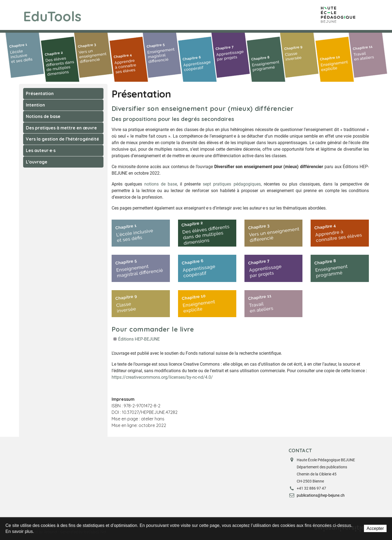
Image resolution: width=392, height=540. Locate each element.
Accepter (375, 528)
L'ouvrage (37, 162)
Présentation (40, 93)
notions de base (161, 184)
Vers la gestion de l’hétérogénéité (62, 139)
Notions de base (43, 116)
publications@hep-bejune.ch (321, 495)
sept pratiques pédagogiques (232, 184)
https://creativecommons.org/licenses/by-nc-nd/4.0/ (162, 377)
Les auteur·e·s (41, 150)
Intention (35, 105)
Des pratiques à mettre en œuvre (61, 128)
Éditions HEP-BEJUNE (139, 339)
